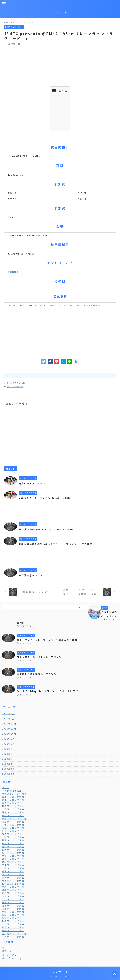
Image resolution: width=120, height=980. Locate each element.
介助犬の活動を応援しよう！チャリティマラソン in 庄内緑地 (58, 544)
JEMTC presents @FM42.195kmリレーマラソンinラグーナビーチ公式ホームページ (54, 305)
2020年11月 (9, 729)
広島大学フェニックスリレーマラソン (41, 657)
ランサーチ (60, 13)
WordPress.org (12, 958)
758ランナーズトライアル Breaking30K (46, 498)
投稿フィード (9, 951)
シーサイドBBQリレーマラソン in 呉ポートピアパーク (52, 691)
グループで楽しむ (15, 387)
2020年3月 (8, 769)
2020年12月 (9, 724)
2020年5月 (8, 759)
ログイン (7, 948)
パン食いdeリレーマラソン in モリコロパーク (48, 529)
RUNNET (13, 272)
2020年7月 (8, 749)
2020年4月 (8, 764)
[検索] (80, 607)
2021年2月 (8, 713)
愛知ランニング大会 (16, 383)
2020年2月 (8, 774)
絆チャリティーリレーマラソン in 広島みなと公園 (49, 640)
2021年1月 (8, 719)
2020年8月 (8, 744)
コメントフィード (12, 955)
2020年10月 (9, 734)
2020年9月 (8, 739)
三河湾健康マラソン (31, 575)
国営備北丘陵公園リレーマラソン (38, 674)
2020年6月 (8, 754)
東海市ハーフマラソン (33, 483)
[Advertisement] (60, 64)
